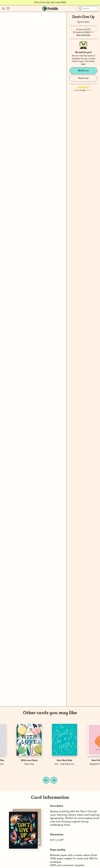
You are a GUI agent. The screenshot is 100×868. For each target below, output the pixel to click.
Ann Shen (85, 22)
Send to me (83, 78)
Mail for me (83, 71)
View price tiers (83, 35)
